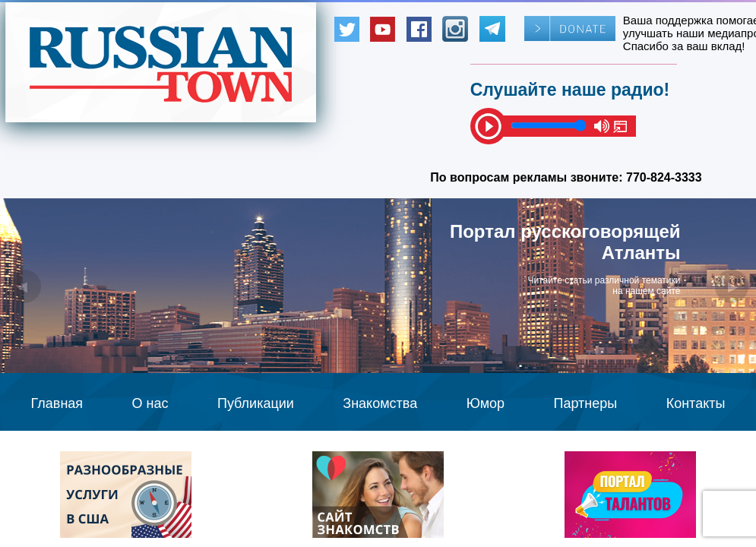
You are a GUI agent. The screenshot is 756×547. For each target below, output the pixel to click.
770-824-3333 (664, 177)
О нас (150, 403)
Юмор (486, 403)
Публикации (256, 403)
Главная (57, 403)
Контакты (696, 403)
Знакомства (380, 403)
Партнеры (586, 403)
